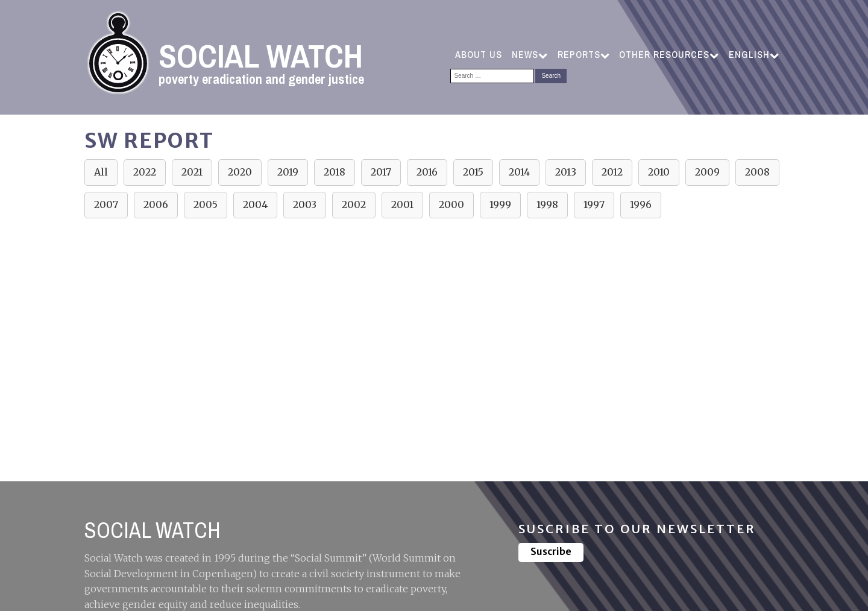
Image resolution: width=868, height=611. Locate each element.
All (101, 172)
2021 (192, 172)
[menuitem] (754, 55)
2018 (335, 172)
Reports (583, 54)
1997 (594, 204)
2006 (156, 204)
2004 (255, 204)
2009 (707, 172)
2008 (757, 172)
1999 (500, 204)
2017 (381, 172)
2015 (473, 172)
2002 (354, 204)
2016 (427, 172)
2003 (305, 204)
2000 (451, 204)
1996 (641, 204)
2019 (288, 172)
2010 (659, 172)
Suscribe (551, 551)
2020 (240, 172)
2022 (145, 172)
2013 (566, 172)
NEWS (530, 54)
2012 (612, 172)
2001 (402, 204)
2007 (106, 204)
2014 (519, 172)
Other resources (669, 54)
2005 (206, 204)
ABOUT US (479, 54)
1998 (547, 204)
